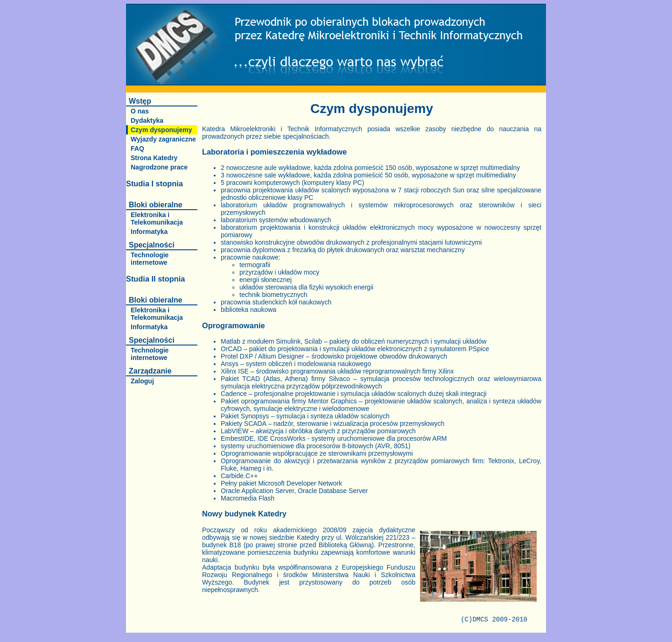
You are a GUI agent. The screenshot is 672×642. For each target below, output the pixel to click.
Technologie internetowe (150, 259)
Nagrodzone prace (159, 167)
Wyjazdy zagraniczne (163, 139)
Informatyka (149, 232)
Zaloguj (142, 381)
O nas (140, 111)
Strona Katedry (154, 158)
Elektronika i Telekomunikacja (157, 219)
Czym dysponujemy (161, 130)
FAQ (137, 148)
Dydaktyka (147, 120)
